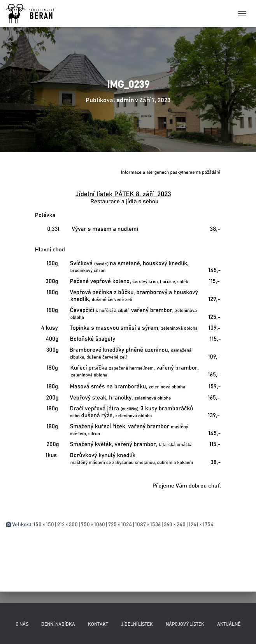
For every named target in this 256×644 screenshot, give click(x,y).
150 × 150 (44, 525)
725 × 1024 (120, 525)
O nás (22, 624)
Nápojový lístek (185, 624)
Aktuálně (229, 624)
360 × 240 (175, 525)
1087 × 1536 (148, 525)
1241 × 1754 (201, 525)
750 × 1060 (93, 525)
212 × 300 (68, 525)
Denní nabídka (58, 624)
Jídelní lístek (137, 624)
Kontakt (98, 624)
